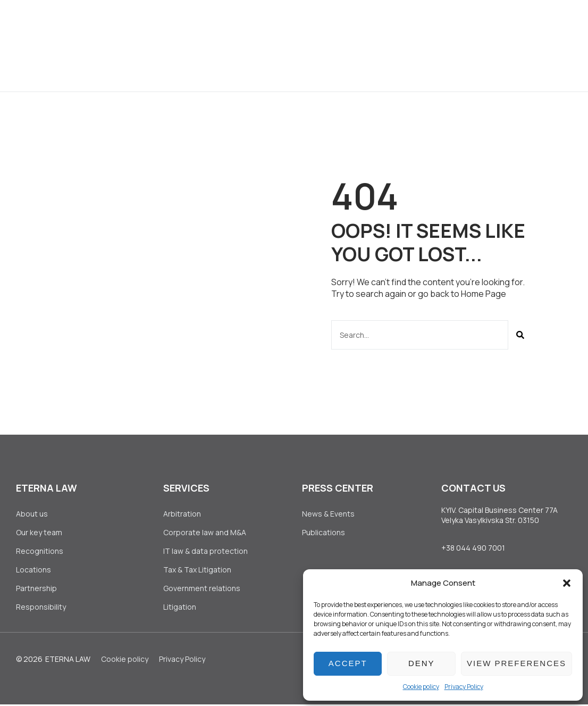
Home (133, 23)
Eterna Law (68, 661)
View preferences (516, 663)
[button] (567, 583)
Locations (33, 571)
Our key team (39, 533)
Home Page (484, 294)
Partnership (36, 590)
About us (180, 23)
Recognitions (40, 551)
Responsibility (41, 608)
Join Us (421, 23)
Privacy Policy (464, 687)
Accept (348, 663)
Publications (324, 533)
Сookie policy (421, 687)
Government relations (202, 590)
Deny (422, 663)
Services (238, 23)
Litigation (180, 608)
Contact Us (280, 68)
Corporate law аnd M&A (205, 533)
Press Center (357, 23)
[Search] (520, 335)
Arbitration (182, 514)
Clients (291, 23)
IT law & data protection (205, 551)
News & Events (328, 514)
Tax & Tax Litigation (198, 571)
